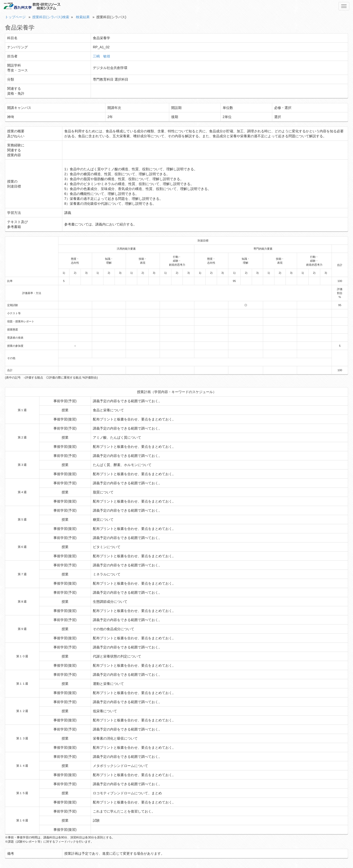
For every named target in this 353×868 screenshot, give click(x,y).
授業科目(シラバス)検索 (51, 17)
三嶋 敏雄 (101, 56)
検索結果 (83, 17)
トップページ (15, 17)
